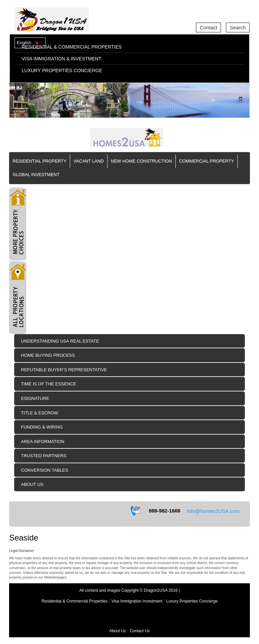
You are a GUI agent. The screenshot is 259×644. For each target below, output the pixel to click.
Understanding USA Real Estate (60, 341)
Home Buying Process (48, 355)
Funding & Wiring (42, 427)
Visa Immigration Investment (137, 601)
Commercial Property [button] (207, 161)
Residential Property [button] (39, 161)
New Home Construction (141, 161)
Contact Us (140, 631)
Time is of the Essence (49, 384)
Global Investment (36, 174)
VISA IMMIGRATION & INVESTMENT (61, 59)
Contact (208, 27)
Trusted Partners (44, 456)
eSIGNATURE (35, 398)
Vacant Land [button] (89, 161)
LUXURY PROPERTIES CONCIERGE (62, 70)
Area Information (42, 442)
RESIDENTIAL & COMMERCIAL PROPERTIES (72, 47)
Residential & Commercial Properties (75, 601)
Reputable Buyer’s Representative (64, 370)
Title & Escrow (39, 413)
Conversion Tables (45, 470)
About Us (32, 484)
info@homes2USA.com (213, 511)
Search (238, 27)
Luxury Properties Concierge (192, 601)
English (24, 43)
